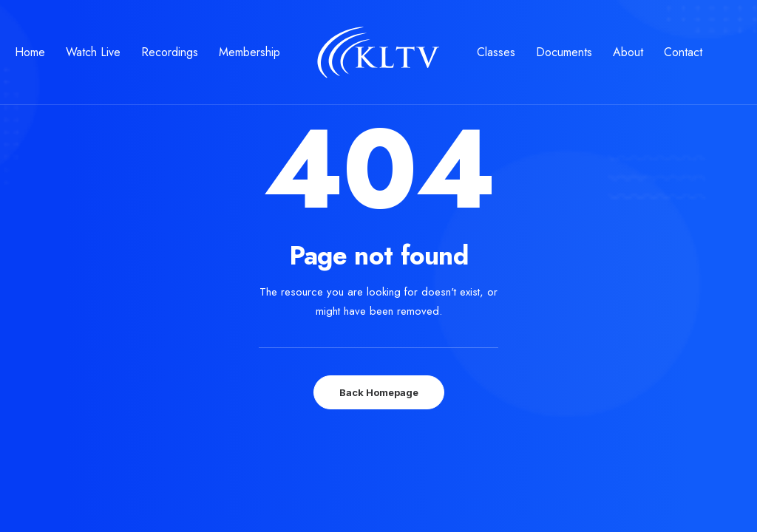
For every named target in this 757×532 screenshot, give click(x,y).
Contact (683, 52)
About (628, 52)
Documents (564, 52)
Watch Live (93, 52)
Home (30, 52)
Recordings (170, 52)
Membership (249, 52)
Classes (496, 52)
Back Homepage (379, 392)
